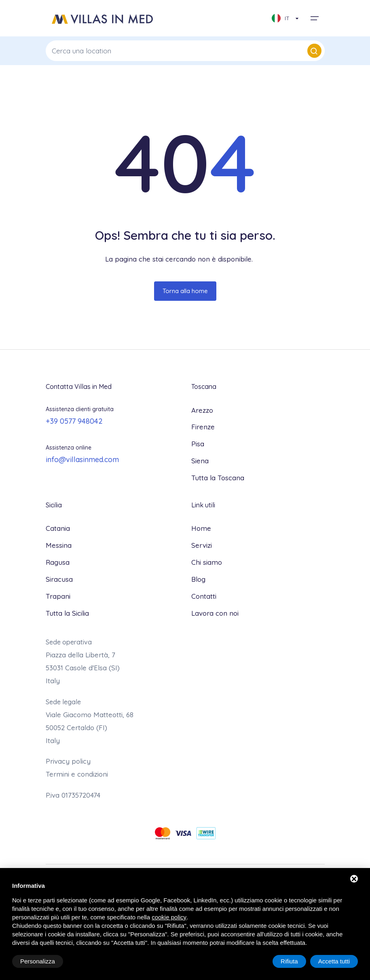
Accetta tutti (334, 961)
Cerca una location (187, 51)
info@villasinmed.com (82, 459)
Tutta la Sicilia (67, 613)
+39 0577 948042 (74, 421)
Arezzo (202, 410)
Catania (58, 528)
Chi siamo (207, 562)
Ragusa (58, 562)
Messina (59, 545)
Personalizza (38, 961)
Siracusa (59, 579)
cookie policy (169, 917)
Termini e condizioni (77, 774)
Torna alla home (185, 291)
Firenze (203, 427)
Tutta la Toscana (218, 478)
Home (201, 528)
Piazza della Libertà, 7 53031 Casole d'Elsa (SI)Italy (83, 668)
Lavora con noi (215, 613)
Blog (198, 579)
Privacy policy (68, 761)
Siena (200, 461)
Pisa (198, 444)
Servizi (202, 545)
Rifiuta (289, 961)
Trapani (58, 596)
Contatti (204, 596)
